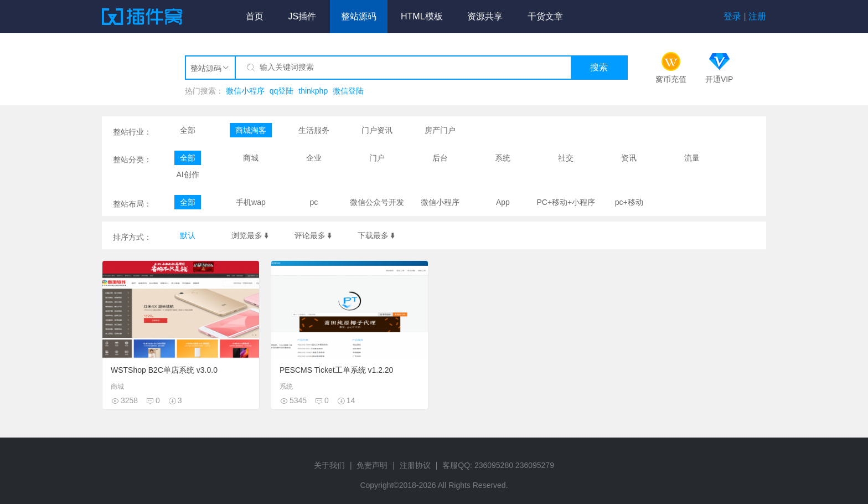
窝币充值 (671, 79)
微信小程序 (245, 91)
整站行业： (132, 132)
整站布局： (132, 204)
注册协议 (415, 465)
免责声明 (372, 465)
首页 (255, 16)
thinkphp (313, 91)
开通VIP (719, 79)
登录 (732, 16)
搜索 (599, 67)
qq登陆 (282, 91)
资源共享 (485, 16)
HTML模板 (422, 16)
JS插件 (302, 16)
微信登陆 (348, 91)
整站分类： (132, 160)
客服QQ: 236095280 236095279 (498, 465)
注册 (757, 16)
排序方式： (132, 237)
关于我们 (329, 465)
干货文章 (545, 16)
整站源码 (359, 16)
